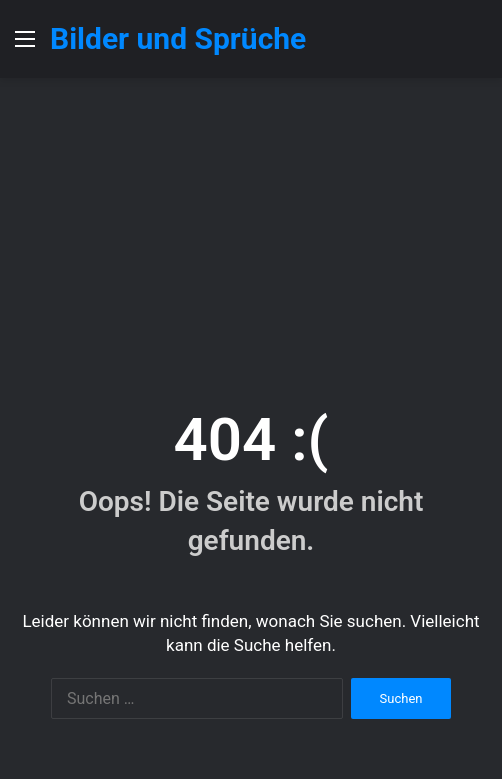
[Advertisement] (251, 228)
